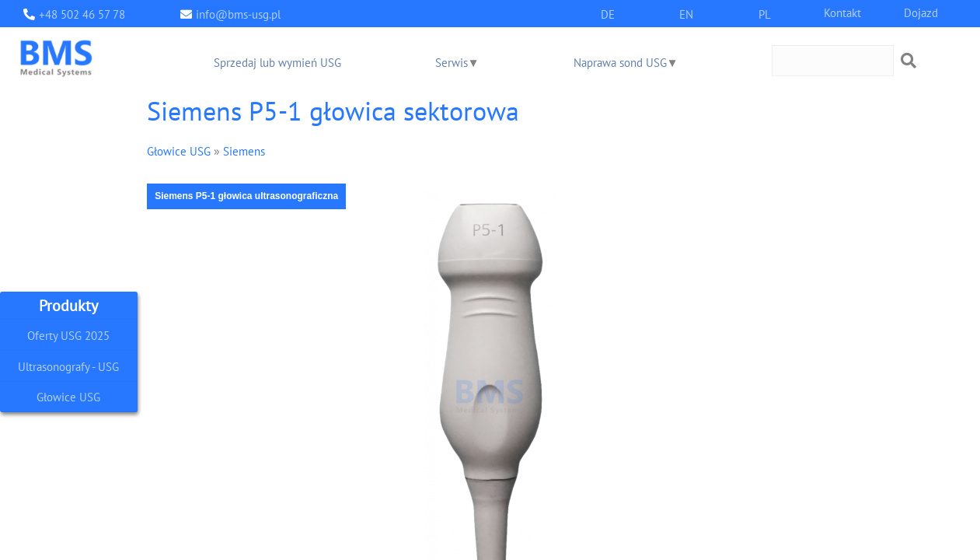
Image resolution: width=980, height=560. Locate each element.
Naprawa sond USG (620, 62)
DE (608, 14)
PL (765, 14)
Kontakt (842, 12)
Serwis (452, 62)
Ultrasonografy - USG (68, 366)
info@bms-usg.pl (238, 14)
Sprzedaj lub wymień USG (277, 62)
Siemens (244, 150)
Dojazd (921, 12)
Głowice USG (68, 397)
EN (686, 14)
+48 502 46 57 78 (82, 14)
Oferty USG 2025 (68, 335)
